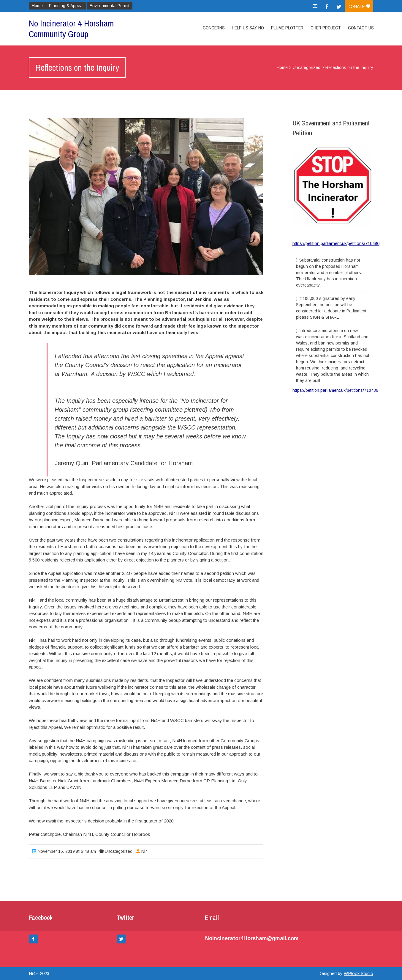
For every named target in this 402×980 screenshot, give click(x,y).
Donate (359, 7)
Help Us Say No (248, 28)
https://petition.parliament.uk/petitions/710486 (336, 243)
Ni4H (146, 851)
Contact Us (361, 28)
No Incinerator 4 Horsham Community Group (71, 29)
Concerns (214, 28)
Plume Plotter (287, 28)
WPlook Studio (359, 973)
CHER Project (326, 28)
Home (37, 6)
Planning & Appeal (66, 6)
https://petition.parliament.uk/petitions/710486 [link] (335, 390)
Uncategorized (307, 67)
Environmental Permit (110, 6)
